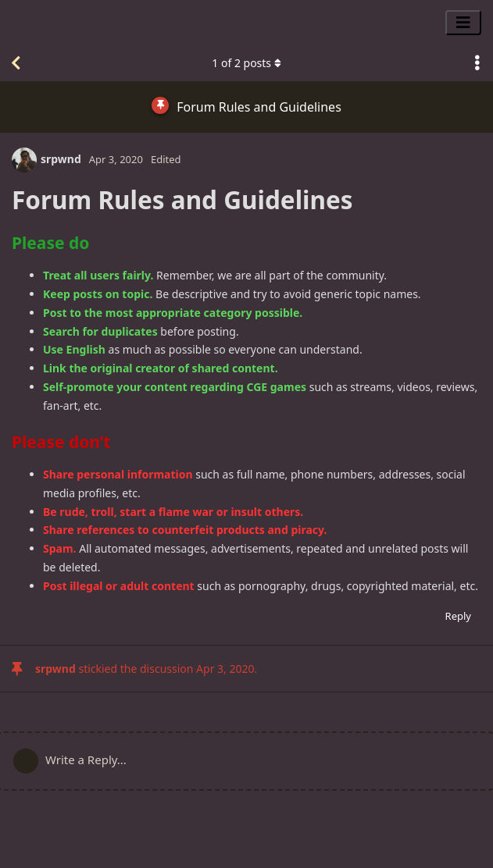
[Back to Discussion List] (16, 63)
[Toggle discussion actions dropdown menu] (477, 63)
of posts (246, 63)
